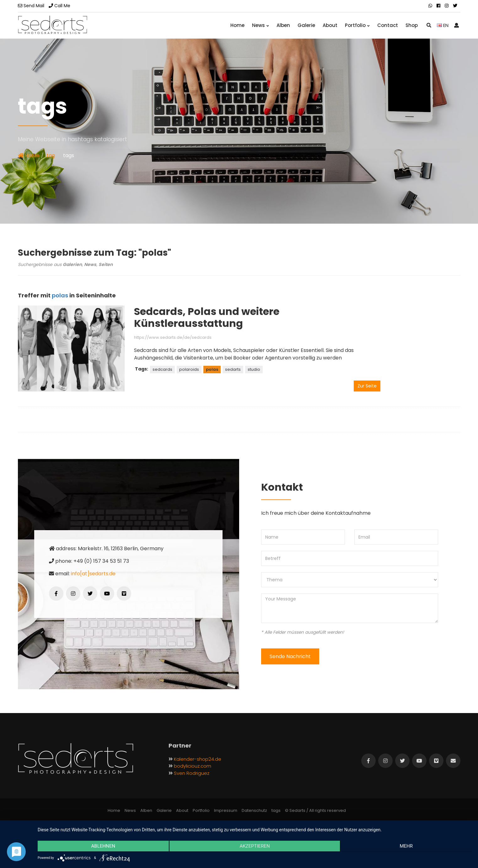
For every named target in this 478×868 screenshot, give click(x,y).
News (260, 25)
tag (51, 155)
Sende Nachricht (290, 656)
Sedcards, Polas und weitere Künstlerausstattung (207, 317)
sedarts (233, 369)
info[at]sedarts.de (93, 574)
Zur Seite (367, 386)
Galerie (306, 25)
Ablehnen (103, 846)
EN (443, 25)
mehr (407, 846)
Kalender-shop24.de (198, 759)
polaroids (189, 369)
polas (212, 369)
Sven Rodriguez (192, 773)
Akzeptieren (255, 846)
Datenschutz (254, 810)
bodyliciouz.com (193, 766)
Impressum (226, 810)
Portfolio (357, 25)
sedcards (162, 369)
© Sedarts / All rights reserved (315, 810)
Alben (283, 25)
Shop (412, 25)
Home (237, 25)
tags (276, 810)
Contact (388, 25)
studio (254, 369)
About (330, 25)
